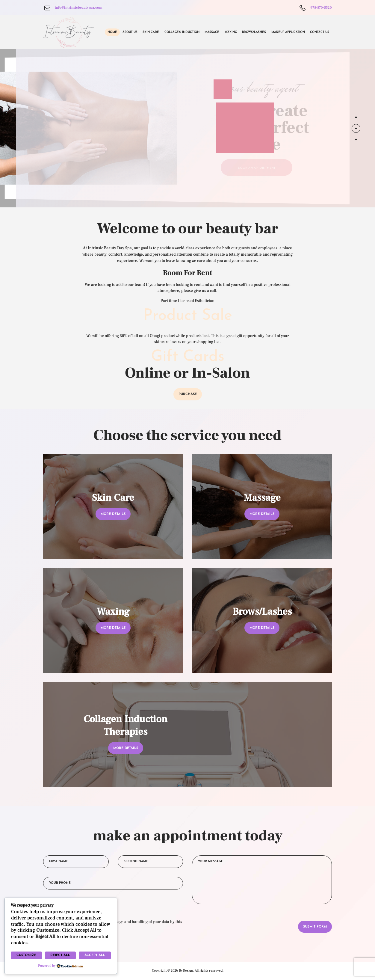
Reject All (60, 955)
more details (113, 514)
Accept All (95, 955)
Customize (26, 955)
